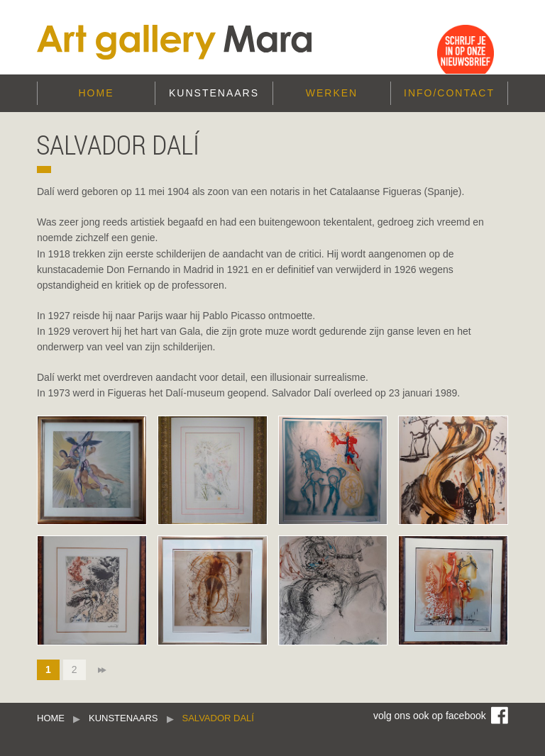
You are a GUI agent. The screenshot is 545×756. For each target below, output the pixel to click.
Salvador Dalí (218, 718)
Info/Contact (449, 93)
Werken (332, 93)
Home (97, 93)
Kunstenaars (214, 93)
